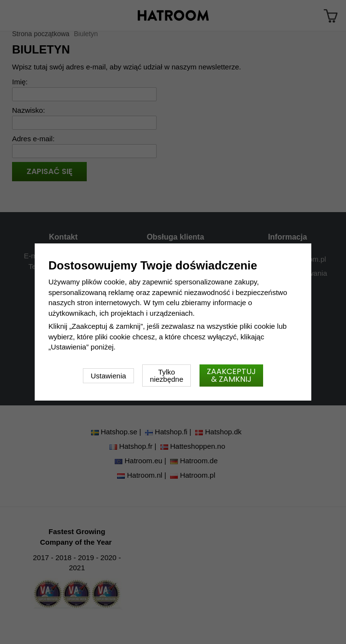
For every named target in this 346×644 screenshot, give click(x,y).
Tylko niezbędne (166, 376)
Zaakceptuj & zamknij (231, 375)
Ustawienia (108, 376)
